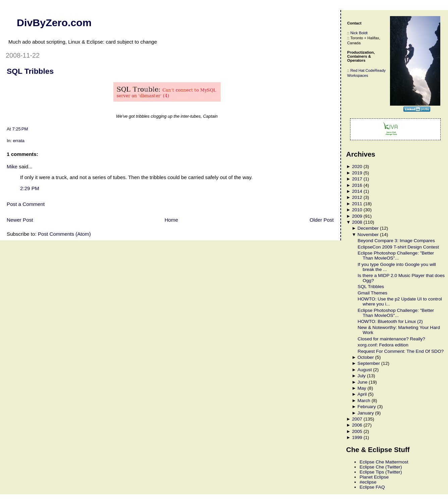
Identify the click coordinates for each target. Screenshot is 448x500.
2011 (357, 204)
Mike (12, 166)
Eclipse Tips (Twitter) (381, 472)
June (362, 382)
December (368, 228)
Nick (354, 33)
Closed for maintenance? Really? (391, 339)
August (365, 370)
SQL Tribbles (30, 71)
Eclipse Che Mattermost (384, 462)
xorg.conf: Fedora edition (383, 345)
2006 (357, 425)
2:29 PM (30, 188)
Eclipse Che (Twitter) (381, 467)
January (366, 413)
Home (172, 220)
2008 (357, 222)
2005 (357, 431)
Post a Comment (26, 204)
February (367, 407)
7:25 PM (20, 129)
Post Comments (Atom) (64, 234)
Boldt (363, 33)
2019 (357, 173)
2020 (357, 166)
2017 (357, 179)
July (361, 376)
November (368, 235)
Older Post (322, 220)
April (362, 394)
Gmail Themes (373, 293)
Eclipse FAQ (372, 487)
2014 (357, 191)
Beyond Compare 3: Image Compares (396, 241)
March (364, 401)
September (369, 363)
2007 (357, 419)
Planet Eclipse (374, 477)
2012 (357, 197)
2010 (357, 210)
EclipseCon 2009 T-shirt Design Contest (398, 247)
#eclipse (368, 482)
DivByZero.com (54, 22)
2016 (357, 185)
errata (19, 141)
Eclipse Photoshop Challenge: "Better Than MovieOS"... (396, 256)
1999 (357, 437)
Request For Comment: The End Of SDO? (401, 351)
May (362, 388)
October (366, 357)
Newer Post (20, 220)
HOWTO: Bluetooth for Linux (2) (390, 321)
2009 (357, 216)
